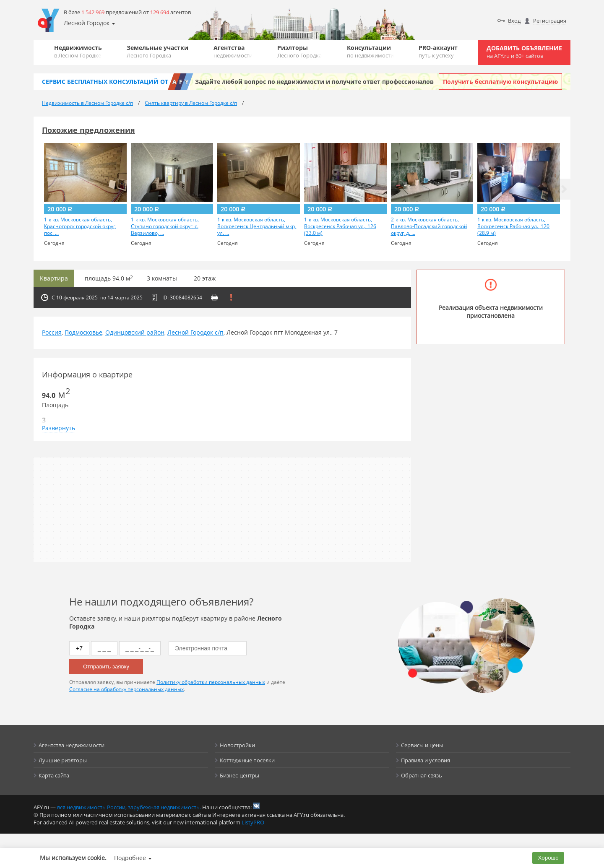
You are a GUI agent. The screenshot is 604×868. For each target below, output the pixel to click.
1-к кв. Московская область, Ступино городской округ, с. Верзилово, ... (165, 226)
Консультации (370, 51)
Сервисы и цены (422, 745)
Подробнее (130, 858)
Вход (514, 21)
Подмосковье (83, 332)
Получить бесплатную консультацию (500, 82)
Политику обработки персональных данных (211, 682)
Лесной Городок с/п (195, 332)
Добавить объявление (524, 52)
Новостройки (237, 745)
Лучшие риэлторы (63, 760)
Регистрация (550, 21)
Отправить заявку (106, 667)
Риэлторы (299, 51)
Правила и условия (426, 760)
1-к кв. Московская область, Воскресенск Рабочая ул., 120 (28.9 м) (513, 226)
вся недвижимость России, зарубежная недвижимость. (129, 807)
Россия (52, 332)
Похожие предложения (89, 130)
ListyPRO (253, 822)
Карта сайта (54, 775)
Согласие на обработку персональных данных (126, 689)
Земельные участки (158, 51)
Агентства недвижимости (72, 745)
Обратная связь (422, 775)
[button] (564, 189)
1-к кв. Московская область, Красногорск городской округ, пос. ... (80, 226)
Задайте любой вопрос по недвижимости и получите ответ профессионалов (314, 82)
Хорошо (548, 858)
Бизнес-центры (240, 775)
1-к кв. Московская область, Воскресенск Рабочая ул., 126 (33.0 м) (340, 226)
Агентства (233, 51)
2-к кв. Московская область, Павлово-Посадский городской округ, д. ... (429, 226)
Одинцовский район (135, 332)
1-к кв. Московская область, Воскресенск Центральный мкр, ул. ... (257, 226)
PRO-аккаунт (438, 51)
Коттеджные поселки (247, 760)
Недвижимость (78, 51)
